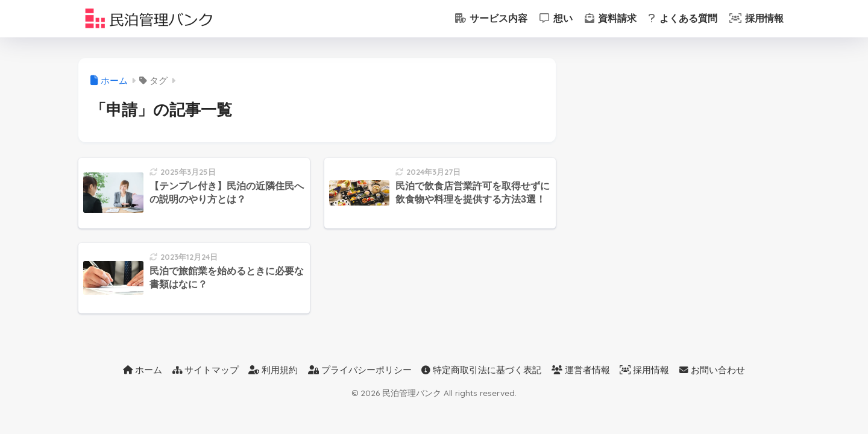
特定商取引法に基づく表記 (481, 370)
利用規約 (273, 370)
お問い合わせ (712, 370)
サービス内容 (491, 18)
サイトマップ (206, 370)
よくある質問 (683, 18)
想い (556, 18)
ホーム (143, 370)
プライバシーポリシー (360, 370)
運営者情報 (581, 370)
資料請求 (611, 18)
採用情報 (756, 18)
